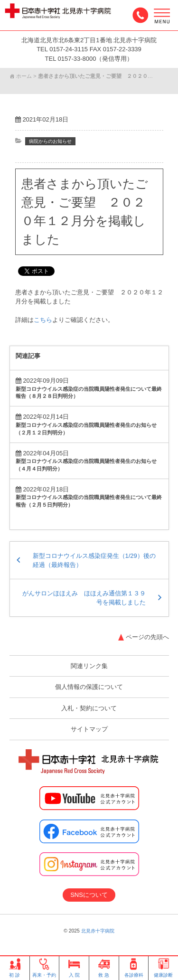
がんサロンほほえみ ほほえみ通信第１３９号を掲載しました (84, 598)
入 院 (74, 968)
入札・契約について (89, 708)
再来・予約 (44, 968)
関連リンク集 (89, 666)
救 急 (104, 968)
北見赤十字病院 (98, 931)
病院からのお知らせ (50, 141)
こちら (43, 320)
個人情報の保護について (89, 687)
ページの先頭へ (147, 637)
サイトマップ (89, 729)
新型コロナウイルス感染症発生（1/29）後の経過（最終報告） (94, 561)
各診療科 (134, 968)
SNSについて (89, 895)
